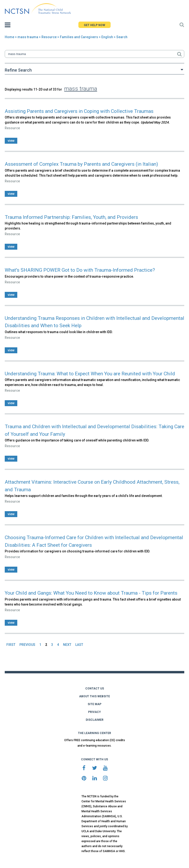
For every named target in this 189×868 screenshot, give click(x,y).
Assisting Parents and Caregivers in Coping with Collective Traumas (79, 111)
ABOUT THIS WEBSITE (94, 696)
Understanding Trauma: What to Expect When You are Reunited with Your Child (90, 374)
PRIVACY (94, 712)
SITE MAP (94, 704)
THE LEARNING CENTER (94, 733)
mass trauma (28, 37)
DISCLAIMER (95, 720)
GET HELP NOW (94, 25)
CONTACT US (95, 689)
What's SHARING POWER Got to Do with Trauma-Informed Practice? (80, 270)
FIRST (11, 645)
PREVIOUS (27, 645)
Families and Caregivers (79, 37)
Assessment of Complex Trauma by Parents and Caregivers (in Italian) (81, 164)
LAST (79, 645)
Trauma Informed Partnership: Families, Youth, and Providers (71, 217)
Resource (49, 37)
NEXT (67, 645)
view (11, 141)
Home (9, 37)
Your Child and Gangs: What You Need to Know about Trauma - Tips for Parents (91, 593)
